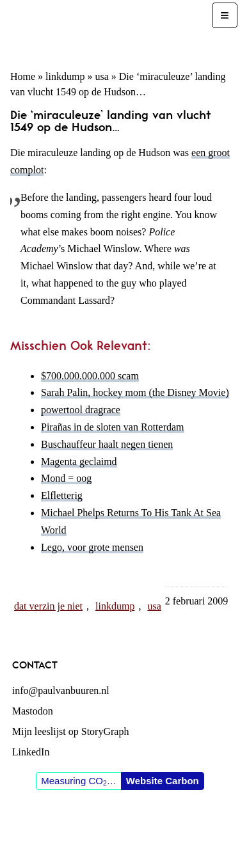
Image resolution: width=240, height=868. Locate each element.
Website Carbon (163, 781)
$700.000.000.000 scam (90, 376)
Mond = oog (66, 478)
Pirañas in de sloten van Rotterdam (113, 427)
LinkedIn (31, 752)
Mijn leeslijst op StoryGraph (71, 731)
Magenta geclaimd (79, 462)
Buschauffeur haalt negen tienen (107, 444)
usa (101, 76)
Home (23, 76)
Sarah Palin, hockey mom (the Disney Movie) (135, 392)
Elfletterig (62, 495)
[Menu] (225, 15)
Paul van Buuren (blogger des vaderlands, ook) (107, 29)
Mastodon (33, 711)
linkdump (65, 76)
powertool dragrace (81, 410)
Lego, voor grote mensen (92, 547)
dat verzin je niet (48, 606)
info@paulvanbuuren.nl (61, 690)
